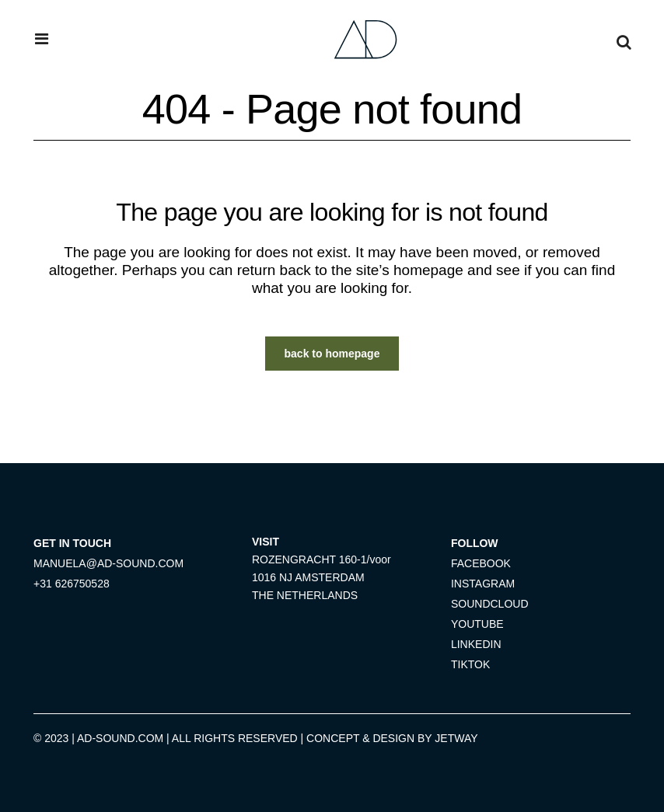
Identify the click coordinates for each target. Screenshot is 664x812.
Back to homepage (332, 354)
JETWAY (456, 738)
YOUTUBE (477, 624)
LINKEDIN (476, 644)
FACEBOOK (481, 563)
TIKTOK (470, 664)
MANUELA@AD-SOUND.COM (108, 563)
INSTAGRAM (483, 584)
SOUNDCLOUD (490, 604)
